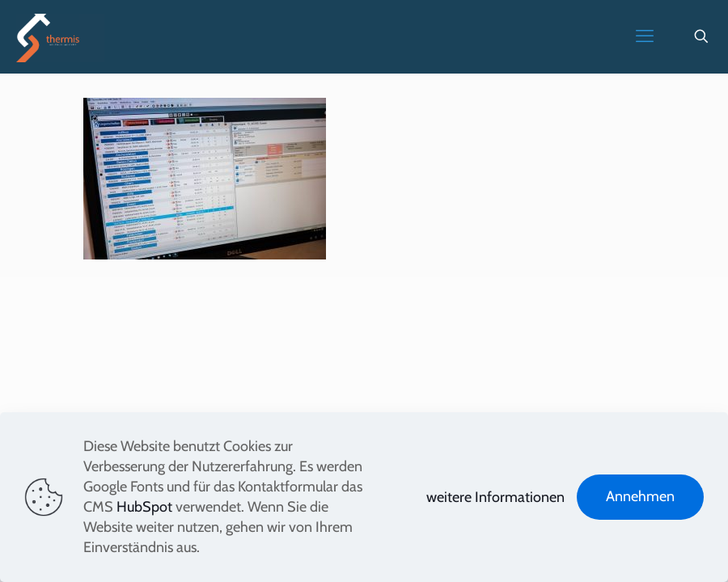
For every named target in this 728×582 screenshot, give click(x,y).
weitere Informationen (495, 497)
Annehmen (640, 496)
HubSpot (144, 507)
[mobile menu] (645, 36)
